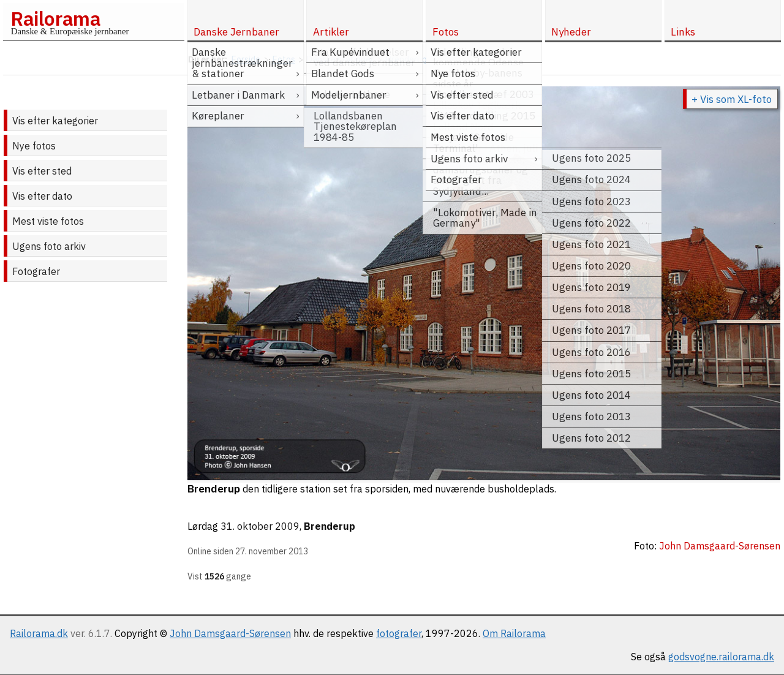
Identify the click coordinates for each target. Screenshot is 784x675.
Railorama (55, 18)
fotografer (399, 633)
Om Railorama (514, 633)
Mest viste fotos (48, 221)
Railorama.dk (39, 633)
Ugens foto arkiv (49, 246)
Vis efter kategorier (55, 121)
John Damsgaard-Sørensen (230, 633)
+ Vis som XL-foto (732, 99)
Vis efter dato (42, 196)
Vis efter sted (42, 171)
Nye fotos (34, 146)
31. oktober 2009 (260, 526)
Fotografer (36, 271)
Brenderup (330, 526)
